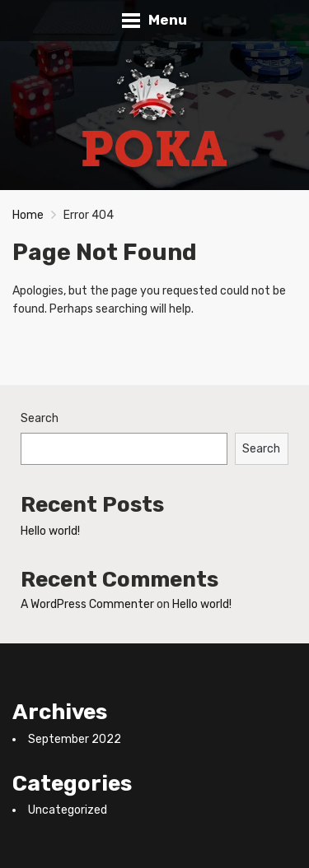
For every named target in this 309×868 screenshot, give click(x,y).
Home (28, 215)
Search (40, 418)
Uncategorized (68, 810)
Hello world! (50, 531)
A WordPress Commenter (87, 604)
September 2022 (75, 739)
